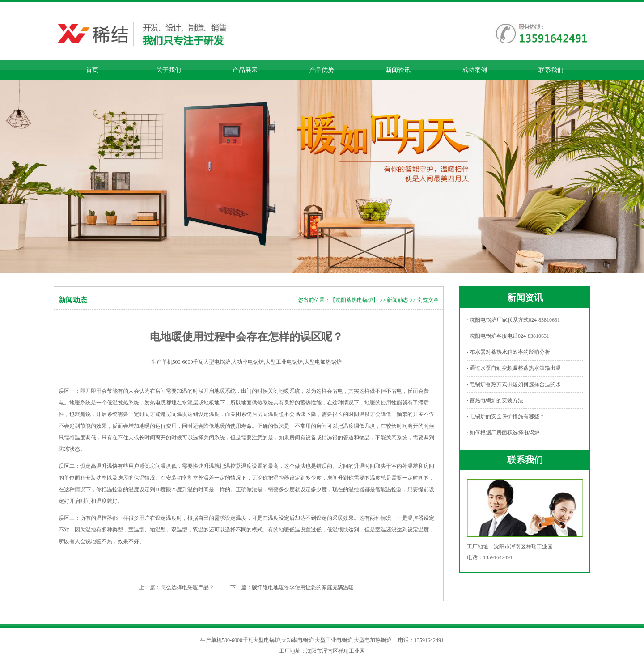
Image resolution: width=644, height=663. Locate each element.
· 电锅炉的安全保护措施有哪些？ (506, 416)
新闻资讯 (398, 70)
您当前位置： (314, 300)
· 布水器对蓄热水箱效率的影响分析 (508, 352)
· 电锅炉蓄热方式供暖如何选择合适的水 (514, 384)
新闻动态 (398, 300)
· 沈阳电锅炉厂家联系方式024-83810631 (513, 320)
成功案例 (475, 70)
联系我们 (551, 70)
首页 (92, 70)
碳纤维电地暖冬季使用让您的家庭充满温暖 (303, 587)
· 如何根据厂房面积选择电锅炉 (503, 433)
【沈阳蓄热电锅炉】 (354, 300)
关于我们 (169, 70)
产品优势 (322, 70)
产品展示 (245, 70)
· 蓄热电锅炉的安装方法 (495, 400)
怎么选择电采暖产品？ (187, 587)
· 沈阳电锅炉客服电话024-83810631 (508, 336)
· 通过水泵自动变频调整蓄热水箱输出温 (514, 368)
